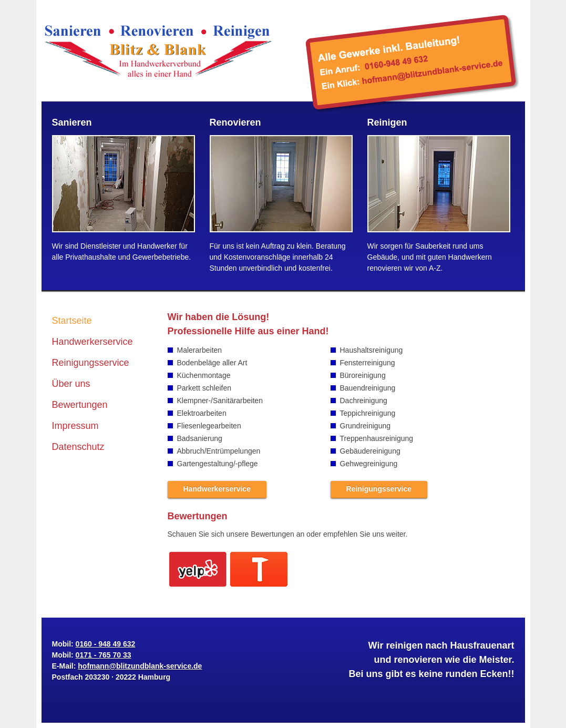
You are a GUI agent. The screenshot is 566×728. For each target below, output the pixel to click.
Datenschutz (78, 447)
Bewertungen (80, 405)
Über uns (71, 384)
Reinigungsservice (91, 363)
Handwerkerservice (92, 342)
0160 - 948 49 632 (106, 644)
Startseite (72, 321)
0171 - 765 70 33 (104, 655)
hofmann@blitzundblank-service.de (413, 58)
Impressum (75, 426)
